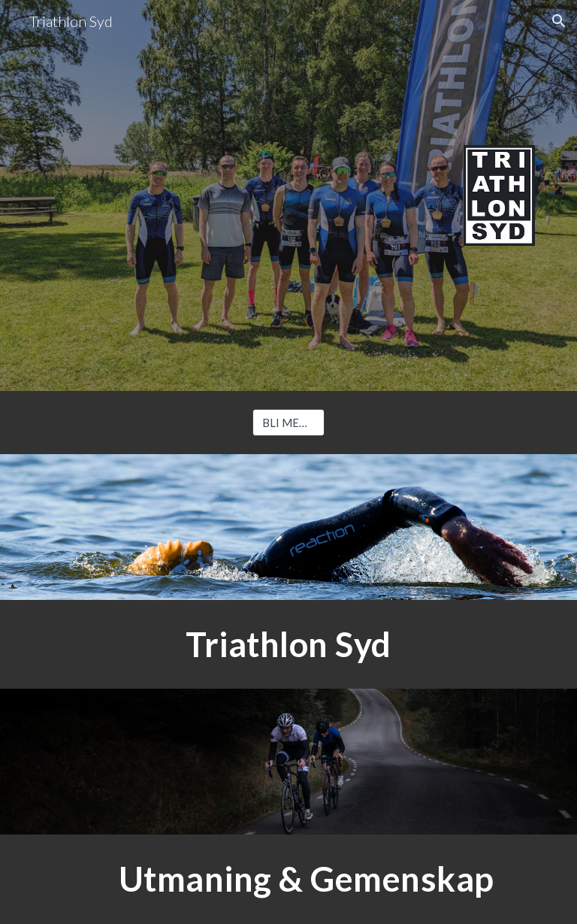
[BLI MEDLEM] (288, 423)
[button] (559, 21)
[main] (288, 644)
